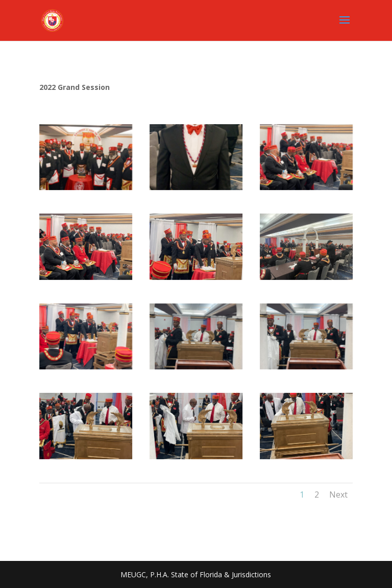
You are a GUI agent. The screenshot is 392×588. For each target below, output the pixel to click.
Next (338, 495)
